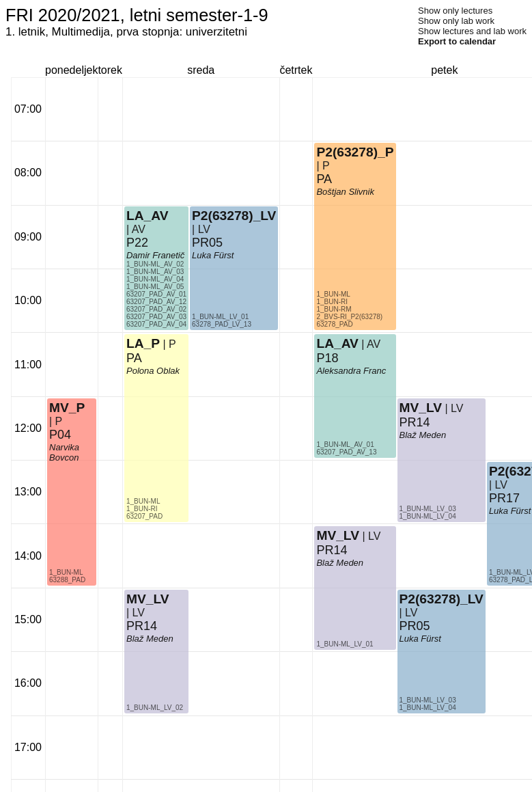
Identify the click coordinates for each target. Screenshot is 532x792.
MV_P (67, 408)
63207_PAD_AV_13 (346, 452)
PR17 (504, 498)
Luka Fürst (213, 255)
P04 (60, 435)
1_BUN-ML (66, 572)
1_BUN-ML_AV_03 (155, 272)
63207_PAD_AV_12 (156, 302)
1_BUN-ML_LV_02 (155, 708)
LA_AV (147, 216)
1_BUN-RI (142, 509)
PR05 (207, 243)
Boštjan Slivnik (345, 192)
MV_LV (148, 599)
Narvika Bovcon (64, 452)
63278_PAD (334, 324)
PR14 (142, 626)
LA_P (143, 343)
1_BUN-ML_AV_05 (155, 287)
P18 (327, 358)
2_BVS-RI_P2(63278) (349, 317)
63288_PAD (67, 580)
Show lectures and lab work (472, 31)
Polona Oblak (153, 371)
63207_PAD (144, 516)
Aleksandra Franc (351, 371)
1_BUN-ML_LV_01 (220, 317)
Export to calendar (457, 41)
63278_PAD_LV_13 (222, 324)
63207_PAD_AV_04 (156, 324)
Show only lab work (456, 21)
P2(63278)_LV (234, 216)
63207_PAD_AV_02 (156, 309)
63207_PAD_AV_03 (156, 317)
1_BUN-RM (334, 309)
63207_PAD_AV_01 (156, 294)
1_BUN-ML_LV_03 (428, 509)
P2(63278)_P (355, 152)
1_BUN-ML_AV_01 (345, 445)
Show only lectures (455, 11)
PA (134, 358)
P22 (137, 243)
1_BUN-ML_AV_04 (155, 279)
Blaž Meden (150, 639)
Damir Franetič (155, 255)
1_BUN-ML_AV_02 (155, 264)
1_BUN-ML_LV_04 (428, 516)
